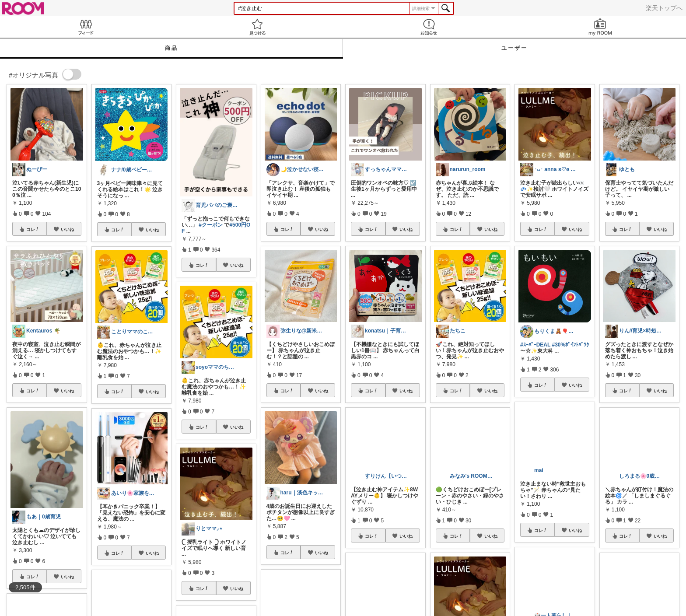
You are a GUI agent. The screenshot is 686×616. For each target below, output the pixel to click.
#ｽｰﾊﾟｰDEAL (535, 345)
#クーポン (211, 225)
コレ (33, 229)
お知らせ (429, 27)
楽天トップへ (664, 8)
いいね (67, 229)
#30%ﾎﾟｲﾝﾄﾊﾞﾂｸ (570, 345)
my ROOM (600, 27)
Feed (86, 27)
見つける (257, 27)
